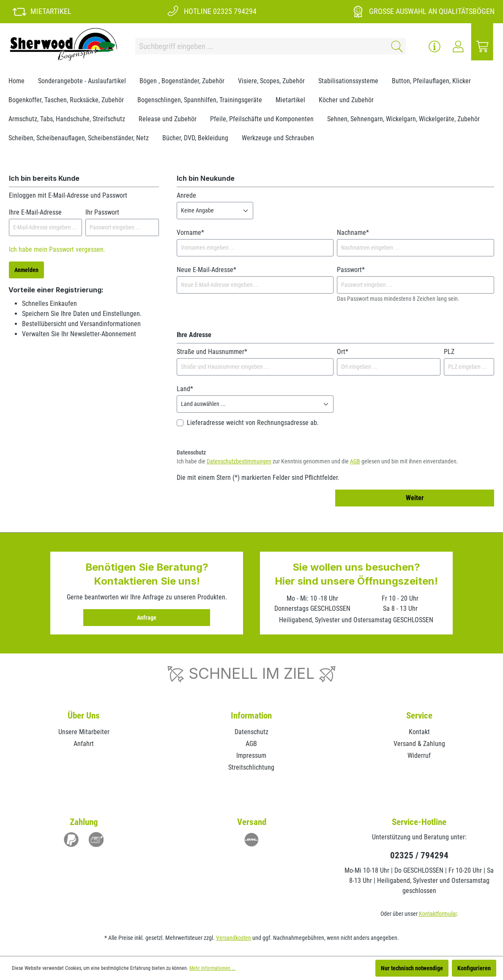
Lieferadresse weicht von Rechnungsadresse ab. (253, 423)
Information (251, 716)
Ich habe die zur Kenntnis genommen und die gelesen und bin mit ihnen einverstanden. (317, 461)
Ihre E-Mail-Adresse (35, 212)
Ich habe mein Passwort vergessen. (57, 249)
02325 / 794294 (419, 855)
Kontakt (419, 732)
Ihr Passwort (102, 212)
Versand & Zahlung (419, 744)
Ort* (343, 352)
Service (419, 716)
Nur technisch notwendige (412, 968)
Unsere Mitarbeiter (84, 732)
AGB (355, 461)
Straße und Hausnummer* (212, 352)
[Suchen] (395, 46)
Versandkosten (234, 938)
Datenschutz (251, 732)
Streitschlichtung (251, 767)
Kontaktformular (438, 914)
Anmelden (26, 270)
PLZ (449, 352)
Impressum (251, 755)
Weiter (415, 498)
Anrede (186, 195)
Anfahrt (84, 744)
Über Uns (84, 716)
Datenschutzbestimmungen (239, 461)
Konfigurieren (474, 968)
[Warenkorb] (482, 46)
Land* (185, 389)
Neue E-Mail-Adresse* (206, 270)
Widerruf (419, 755)
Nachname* (353, 233)
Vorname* (190, 233)
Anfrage (147, 618)
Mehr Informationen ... (212, 968)
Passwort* (351, 270)
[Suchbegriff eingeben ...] (260, 46)
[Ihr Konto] (458, 46)
